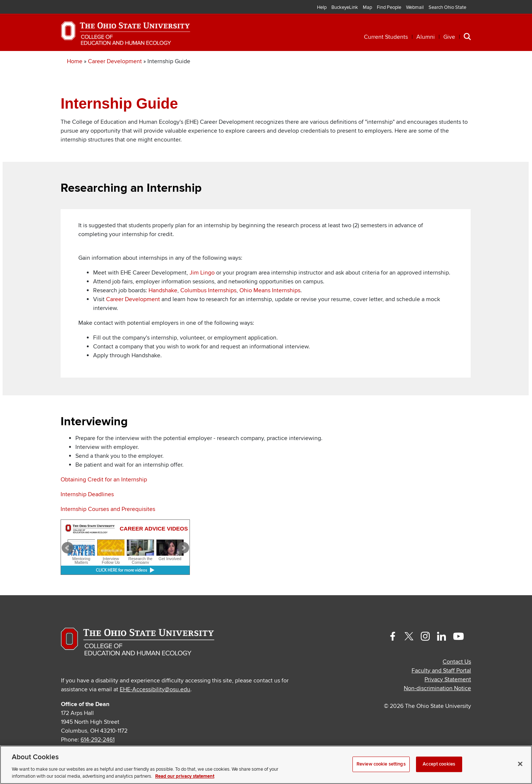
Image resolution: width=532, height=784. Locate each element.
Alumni (426, 37)
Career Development (115, 83)
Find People (389, 7)
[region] (266, 765)
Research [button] (303, 62)
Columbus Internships (208, 312)
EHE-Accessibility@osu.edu (155, 711)
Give (449, 37)
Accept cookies (439, 764)
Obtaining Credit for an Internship (104, 501)
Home (75, 83)
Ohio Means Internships (270, 312)
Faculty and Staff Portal (441, 692)
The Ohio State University (83, 8)
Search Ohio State (447, 7)
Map (367, 7)
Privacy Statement (448, 701)
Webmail (415, 7)
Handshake (163, 312)
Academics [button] (123, 62)
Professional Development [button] (214, 62)
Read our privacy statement (185, 776)
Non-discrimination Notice (437, 710)
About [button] (417, 62)
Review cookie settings (381, 764)
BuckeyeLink (345, 7)
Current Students (386, 37)
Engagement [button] (363, 62)
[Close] (520, 764)
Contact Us (457, 684)
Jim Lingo (202, 294)
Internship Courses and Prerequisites (108, 531)
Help (322, 7)
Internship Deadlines (87, 516)
